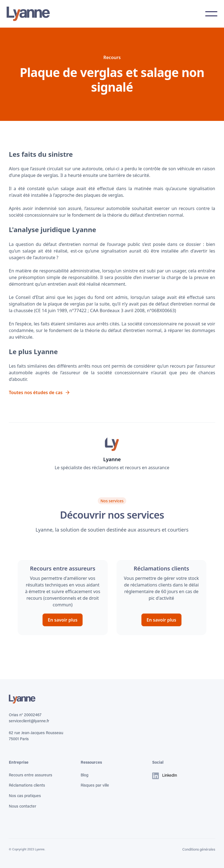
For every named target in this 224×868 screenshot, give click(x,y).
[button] (211, 14)
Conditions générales (199, 850)
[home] (28, 14)
